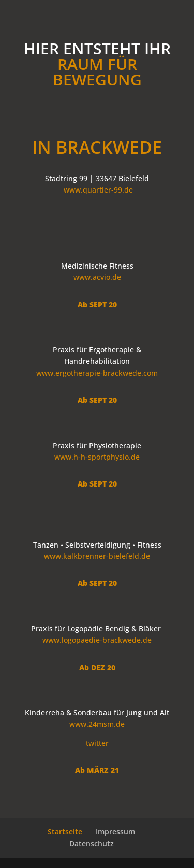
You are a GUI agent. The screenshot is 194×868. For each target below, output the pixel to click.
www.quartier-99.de (98, 190)
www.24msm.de (97, 724)
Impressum (115, 832)
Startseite (65, 832)
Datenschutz (92, 843)
